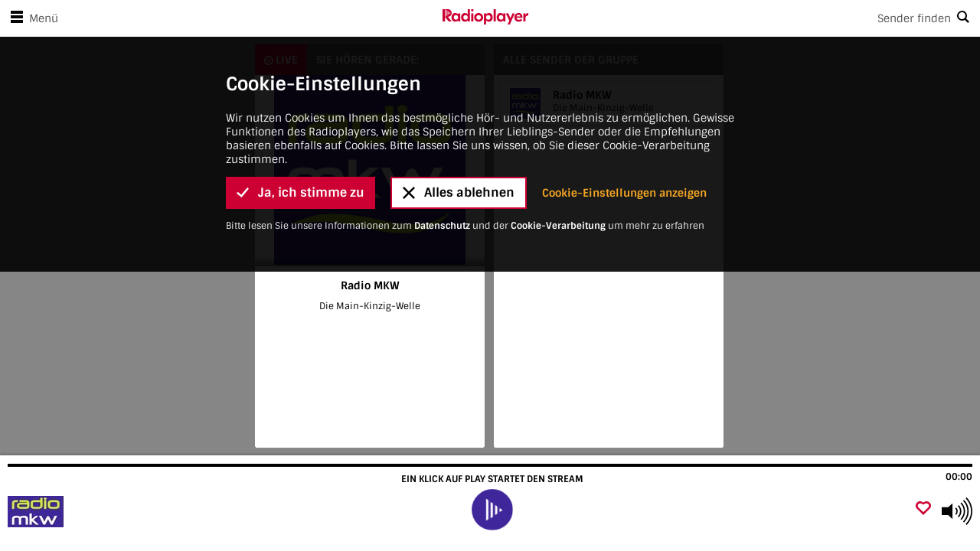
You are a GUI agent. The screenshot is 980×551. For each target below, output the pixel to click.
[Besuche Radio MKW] (94, 511)
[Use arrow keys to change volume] (957, 511)
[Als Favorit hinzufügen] (923, 509)
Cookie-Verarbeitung (558, 42)
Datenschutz (442, 42)
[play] (492, 510)
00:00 (959, 477)
